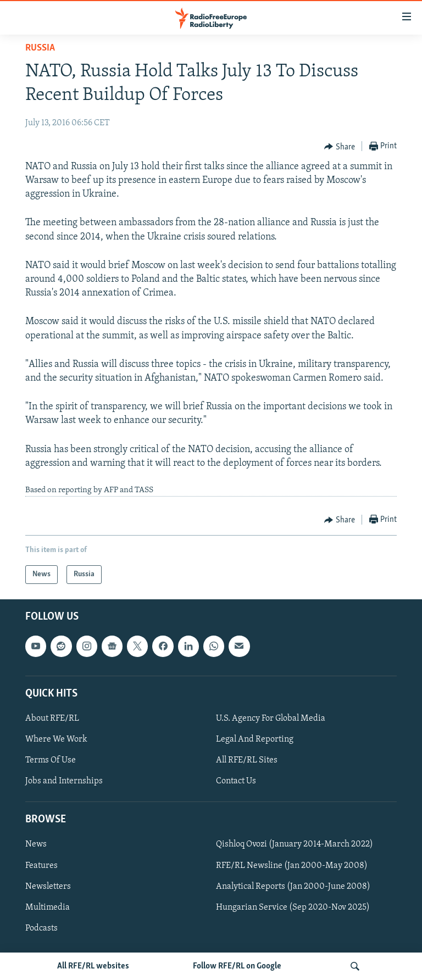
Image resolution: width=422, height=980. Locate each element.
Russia (40, 48)
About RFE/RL (52, 719)
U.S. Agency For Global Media (271, 719)
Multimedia (48, 907)
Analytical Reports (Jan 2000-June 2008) (293, 887)
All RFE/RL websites (93, 966)
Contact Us (236, 782)
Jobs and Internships (64, 782)
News (36, 845)
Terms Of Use (51, 760)
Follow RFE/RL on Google (237, 966)
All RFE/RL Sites (247, 760)
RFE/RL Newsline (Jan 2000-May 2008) (292, 866)
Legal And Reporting (255, 739)
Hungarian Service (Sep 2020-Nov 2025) (293, 907)
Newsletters (48, 887)
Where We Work (56, 739)
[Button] (340, 147)
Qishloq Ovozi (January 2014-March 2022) (295, 845)
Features (41, 866)
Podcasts (41, 928)
